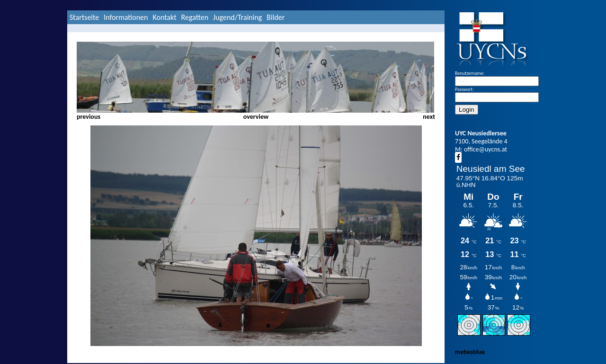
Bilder (276, 17)
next (429, 117)
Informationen (126, 17)
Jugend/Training (237, 17)
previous (89, 117)
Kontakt (164, 17)
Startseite (84, 17)
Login (467, 110)
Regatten (195, 17)
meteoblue (470, 352)
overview (256, 117)
